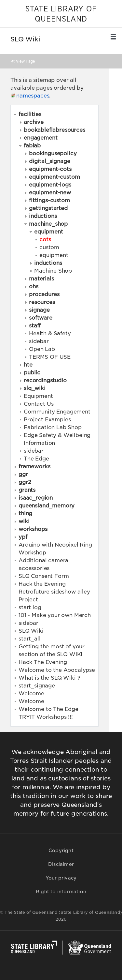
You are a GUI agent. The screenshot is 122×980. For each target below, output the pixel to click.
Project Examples (47, 420)
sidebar (39, 341)
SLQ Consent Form (44, 576)
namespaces (33, 96)
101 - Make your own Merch (55, 615)
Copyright (61, 851)
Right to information (61, 892)
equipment (54, 255)
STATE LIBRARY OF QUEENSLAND (61, 14)
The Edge (36, 459)
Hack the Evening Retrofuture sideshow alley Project (54, 592)
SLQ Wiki (31, 631)
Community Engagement (57, 412)
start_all (30, 639)
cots (45, 239)
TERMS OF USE (50, 357)
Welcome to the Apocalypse (57, 670)
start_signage (37, 686)
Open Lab (42, 349)
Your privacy (61, 878)
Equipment (38, 396)
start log (30, 607)
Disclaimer (61, 864)
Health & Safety (50, 333)
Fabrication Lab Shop (53, 427)
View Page (25, 61)
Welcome (31, 694)
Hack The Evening (43, 662)
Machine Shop (53, 271)
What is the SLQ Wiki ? (49, 678)
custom (49, 247)
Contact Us (39, 404)
